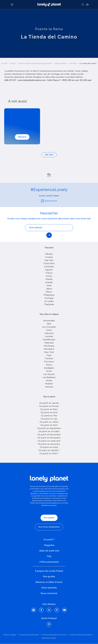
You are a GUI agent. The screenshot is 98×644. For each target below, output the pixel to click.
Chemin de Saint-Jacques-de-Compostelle (35, 64)
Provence (49, 362)
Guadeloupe (49, 340)
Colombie (49, 267)
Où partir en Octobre (49, 432)
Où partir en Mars (49, 409)
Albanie (49, 254)
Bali (49, 324)
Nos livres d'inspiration (49, 527)
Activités (73, 64)
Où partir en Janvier (49, 403)
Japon (49, 289)
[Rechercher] (83, 5)
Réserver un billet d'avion (49, 582)
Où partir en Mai (49, 416)
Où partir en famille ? (49, 450)
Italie (49, 286)
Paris (49, 355)
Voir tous (49, 155)
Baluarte (22, 137)
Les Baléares (49, 378)
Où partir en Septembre (49, 428)
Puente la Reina (49, 29)
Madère (49, 384)
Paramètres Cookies (49, 638)
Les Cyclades (49, 327)
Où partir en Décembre (49, 438)
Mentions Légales (10, 635)
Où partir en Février (49, 406)
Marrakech (49, 349)
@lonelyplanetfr (49, 201)
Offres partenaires (49, 562)
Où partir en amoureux (49, 444)
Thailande (49, 305)
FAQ (49, 556)
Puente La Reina (61, 64)
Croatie (49, 257)
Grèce (49, 276)
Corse (49, 330)
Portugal (49, 298)
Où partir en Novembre (49, 435)
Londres (49, 337)
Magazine (49, 545)
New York (49, 352)
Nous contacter (49, 593)
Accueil (4, 64)
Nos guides (49, 518)
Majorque (49, 343)
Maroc (49, 292)
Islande (49, 282)
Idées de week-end (49, 551)
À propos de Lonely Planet (49, 571)
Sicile (49, 371)
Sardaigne (49, 368)
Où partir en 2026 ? (49, 454)
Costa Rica (49, 264)
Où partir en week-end (49, 441)
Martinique (49, 346)
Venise (49, 381)
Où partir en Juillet (49, 422)
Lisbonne (49, 333)
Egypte (49, 270)
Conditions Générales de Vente (81, 635)
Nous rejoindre (49, 588)
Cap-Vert (49, 260)
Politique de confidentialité (29, 635)
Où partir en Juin (49, 419)
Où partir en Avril (49, 413)
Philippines (49, 295)
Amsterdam (49, 321)
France (13, 64)
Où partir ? (49, 540)
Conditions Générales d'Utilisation (54, 635)
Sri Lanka (49, 301)
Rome (49, 365)
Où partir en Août (49, 425)
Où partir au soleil (49, 447)
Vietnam (49, 387)
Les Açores (49, 374)
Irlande (49, 279)
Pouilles (49, 359)
